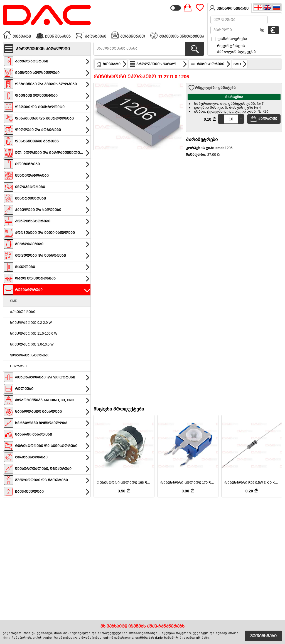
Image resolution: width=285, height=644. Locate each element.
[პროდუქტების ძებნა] (195, 49)
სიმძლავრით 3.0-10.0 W (32, 344)
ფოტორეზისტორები (30, 355)
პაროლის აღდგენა (236, 52)
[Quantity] (231, 119)
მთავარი (17, 35)
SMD (14, 301)
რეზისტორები (210, 64)
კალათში (264, 119)
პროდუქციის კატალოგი (159, 64)
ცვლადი (18, 366)
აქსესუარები (23, 312)
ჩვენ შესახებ (53, 35)
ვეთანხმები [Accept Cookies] (263, 636)
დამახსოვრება (229, 39)
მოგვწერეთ (128, 35)
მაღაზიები (91, 35)
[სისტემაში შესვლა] (273, 30)
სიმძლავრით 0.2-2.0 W (31, 323)
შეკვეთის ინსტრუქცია (177, 35)
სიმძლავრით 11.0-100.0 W (34, 334)
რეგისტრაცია (231, 46)
